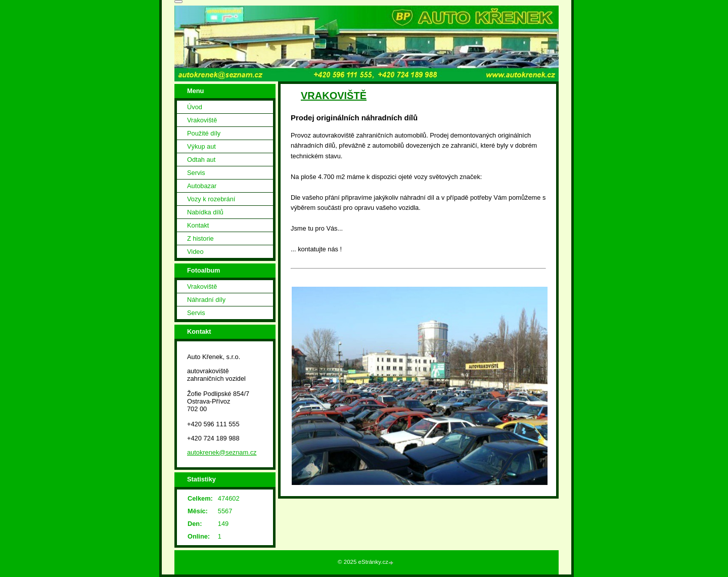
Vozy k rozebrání (211, 199)
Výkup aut (201, 146)
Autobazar (202, 186)
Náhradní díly (206, 300)
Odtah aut (201, 160)
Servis (196, 173)
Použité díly (204, 133)
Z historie (200, 238)
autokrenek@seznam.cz (222, 452)
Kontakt (198, 225)
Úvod (195, 107)
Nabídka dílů (205, 212)
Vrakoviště (202, 120)
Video (195, 252)
